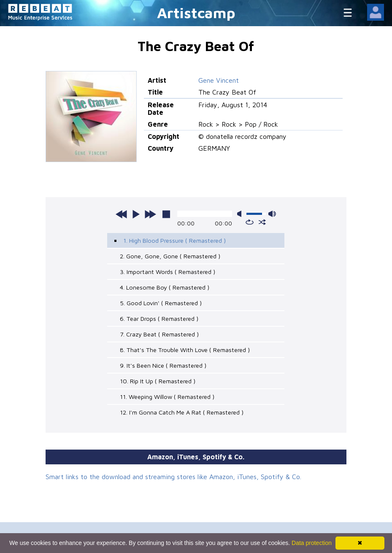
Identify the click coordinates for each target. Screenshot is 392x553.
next (150, 214)
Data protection (312, 543)
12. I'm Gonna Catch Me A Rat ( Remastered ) (182, 412)
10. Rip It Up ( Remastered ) (158, 381)
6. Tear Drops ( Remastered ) (159, 319)
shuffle (262, 222)
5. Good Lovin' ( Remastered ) (161, 303)
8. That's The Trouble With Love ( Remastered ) (185, 350)
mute (241, 214)
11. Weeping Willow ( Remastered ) (167, 397)
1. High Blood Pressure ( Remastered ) (174, 240)
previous (122, 214)
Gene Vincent (219, 80)
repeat (250, 222)
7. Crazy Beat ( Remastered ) (159, 334)
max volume (272, 214)
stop (166, 214)
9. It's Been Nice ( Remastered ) (163, 365)
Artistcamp (196, 12)
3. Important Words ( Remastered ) (168, 272)
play (136, 214)
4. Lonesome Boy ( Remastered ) (165, 287)
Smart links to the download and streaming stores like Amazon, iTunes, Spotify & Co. (173, 477)
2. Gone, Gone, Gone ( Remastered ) (170, 256)
